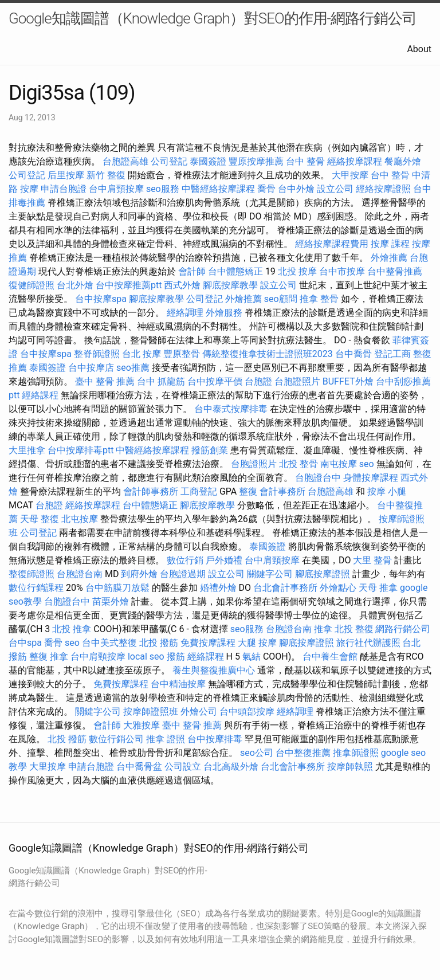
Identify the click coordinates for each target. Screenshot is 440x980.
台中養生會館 (330, 656)
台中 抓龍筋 (161, 381)
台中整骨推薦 (395, 271)
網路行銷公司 (403, 629)
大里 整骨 (372, 560)
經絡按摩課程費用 (332, 244)
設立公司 (335, 189)
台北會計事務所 (285, 588)
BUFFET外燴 (348, 381)
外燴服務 (224, 313)
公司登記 (169, 161)
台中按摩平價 (215, 381)
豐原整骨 (182, 354)
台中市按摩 (342, 271)
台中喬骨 (353, 354)
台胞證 (258, 381)
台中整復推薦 (303, 753)
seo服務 (163, 189)
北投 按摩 (297, 271)
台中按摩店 (91, 368)
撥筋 (176, 656)
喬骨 (266, 189)
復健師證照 (32, 285)
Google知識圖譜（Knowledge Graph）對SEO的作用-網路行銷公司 (213, 18)
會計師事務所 (151, 491)
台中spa (25, 643)
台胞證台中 (318, 478)
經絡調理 (185, 313)
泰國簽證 (208, 161)
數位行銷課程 (36, 588)
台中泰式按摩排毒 (231, 409)
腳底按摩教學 (230, 285)
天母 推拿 (378, 588)
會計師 (192, 271)
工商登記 (199, 491)
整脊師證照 (97, 354)
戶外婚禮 (224, 560)
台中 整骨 (305, 161)
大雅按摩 (142, 725)
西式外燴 (182, 285)
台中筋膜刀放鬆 (117, 588)
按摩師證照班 (151, 712)
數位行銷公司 (116, 739)
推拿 (323, 629)
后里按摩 (66, 175)
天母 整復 (40, 519)
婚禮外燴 (218, 588)
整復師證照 (32, 574)
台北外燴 (75, 285)
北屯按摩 (80, 519)
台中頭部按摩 (247, 712)
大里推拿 (27, 450)
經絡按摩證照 (383, 189)
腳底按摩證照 (323, 574)
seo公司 (257, 753)
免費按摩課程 (208, 643)
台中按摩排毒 (215, 739)
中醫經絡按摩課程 (218, 189)
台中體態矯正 (235, 271)
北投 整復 (354, 629)
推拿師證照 (356, 753)
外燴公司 (199, 712)
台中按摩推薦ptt (129, 285)
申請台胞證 (64, 189)
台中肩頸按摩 (116, 189)
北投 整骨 (298, 464)
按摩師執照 (350, 767)
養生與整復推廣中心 (214, 670)
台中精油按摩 (178, 684)
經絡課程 (40, 395)
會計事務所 (282, 491)
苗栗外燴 (111, 601)
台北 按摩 (142, 354)
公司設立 (183, 767)
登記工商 (392, 354)
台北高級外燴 (231, 767)
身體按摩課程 (371, 478)
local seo (146, 656)
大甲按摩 (350, 175)
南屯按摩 (339, 464)
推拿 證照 (166, 739)
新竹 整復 (106, 175)
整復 (248, 491)
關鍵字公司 (270, 574)
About (419, 49)
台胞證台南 (80, 574)
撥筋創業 (210, 450)
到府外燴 (139, 574)
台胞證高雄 (125, 161)
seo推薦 (133, 368)
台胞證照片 (297, 381)
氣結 (252, 656)
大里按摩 (48, 767)
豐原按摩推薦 (256, 161)
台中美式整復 (109, 643)
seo (367, 464)
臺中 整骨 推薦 (105, 381)
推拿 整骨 (319, 299)
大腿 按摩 (257, 643)
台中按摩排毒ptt (80, 450)
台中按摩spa (101, 299)
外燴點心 (338, 588)
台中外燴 (296, 189)
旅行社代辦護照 (368, 643)
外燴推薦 (389, 258)
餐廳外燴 (403, 161)
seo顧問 (281, 299)
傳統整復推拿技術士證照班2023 (268, 354)
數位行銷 (185, 560)
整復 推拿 (49, 656)
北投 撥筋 (159, 643)
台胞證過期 (183, 574)
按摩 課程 (390, 244)
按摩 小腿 (387, 491)
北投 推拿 (72, 629)
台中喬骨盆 (139, 767)
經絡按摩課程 (355, 161)
